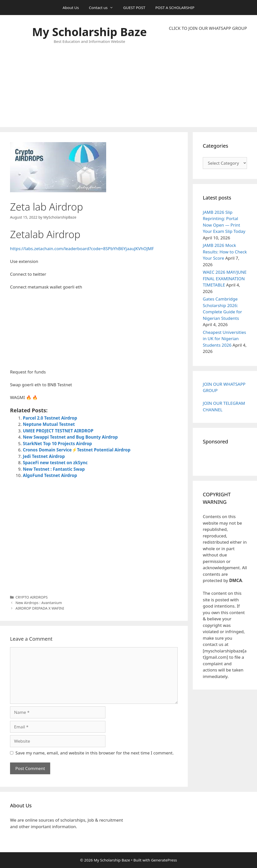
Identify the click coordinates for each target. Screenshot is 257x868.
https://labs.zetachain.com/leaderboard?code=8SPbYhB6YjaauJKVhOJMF (82, 249)
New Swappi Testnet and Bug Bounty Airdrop (70, 437)
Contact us (104, 8)
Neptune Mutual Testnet (49, 424)
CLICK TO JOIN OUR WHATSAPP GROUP (208, 28)
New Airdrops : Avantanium (39, 603)
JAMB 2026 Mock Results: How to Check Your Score (225, 252)
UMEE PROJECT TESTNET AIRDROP (58, 431)
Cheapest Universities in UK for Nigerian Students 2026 (224, 339)
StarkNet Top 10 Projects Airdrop (57, 444)
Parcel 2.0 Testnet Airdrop (50, 418)
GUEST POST (134, 8)
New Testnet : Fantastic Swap (54, 469)
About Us (71, 8)
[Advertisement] (208, 79)
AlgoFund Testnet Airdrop (50, 475)
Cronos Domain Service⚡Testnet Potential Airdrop (77, 450)
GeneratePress (164, 860)
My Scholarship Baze (89, 32)
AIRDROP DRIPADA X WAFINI (40, 608)
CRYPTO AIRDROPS (32, 597)
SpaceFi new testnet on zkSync (55, 463)
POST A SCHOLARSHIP (175, 8)
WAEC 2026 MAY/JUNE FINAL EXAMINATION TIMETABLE (225, 278)
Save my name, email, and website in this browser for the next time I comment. (95, 753)
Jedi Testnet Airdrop (44, 456)
